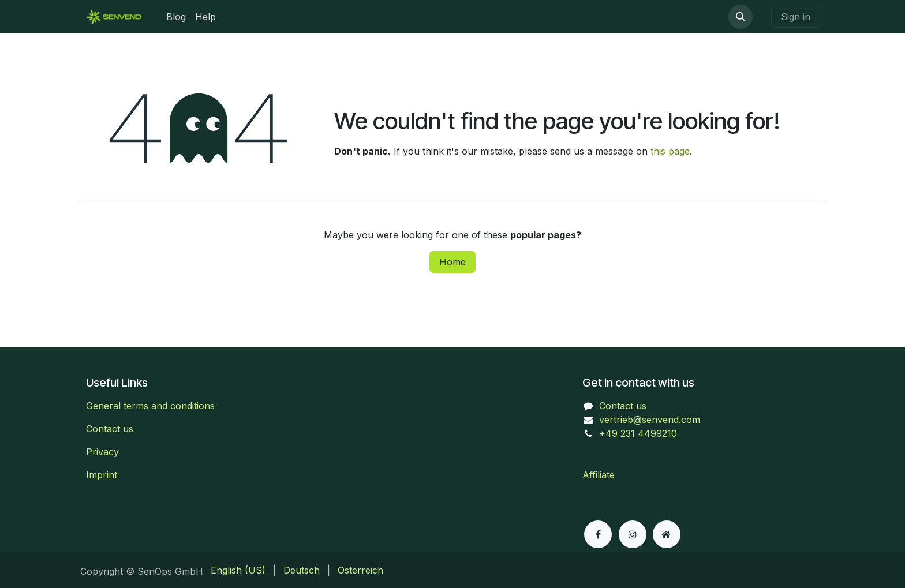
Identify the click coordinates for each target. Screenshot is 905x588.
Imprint (102, 475)
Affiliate (599, 475)
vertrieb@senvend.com (650, 420)
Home (452, 262)
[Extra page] (667, 534)
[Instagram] (633, 534)
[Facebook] (598, 534)
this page (670, 151)
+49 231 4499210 (638, 433)
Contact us (110, 429)
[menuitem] (176, 17)
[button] (741, 17)
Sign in (796, 17)
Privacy (102, 452)
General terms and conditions (150, 406)
